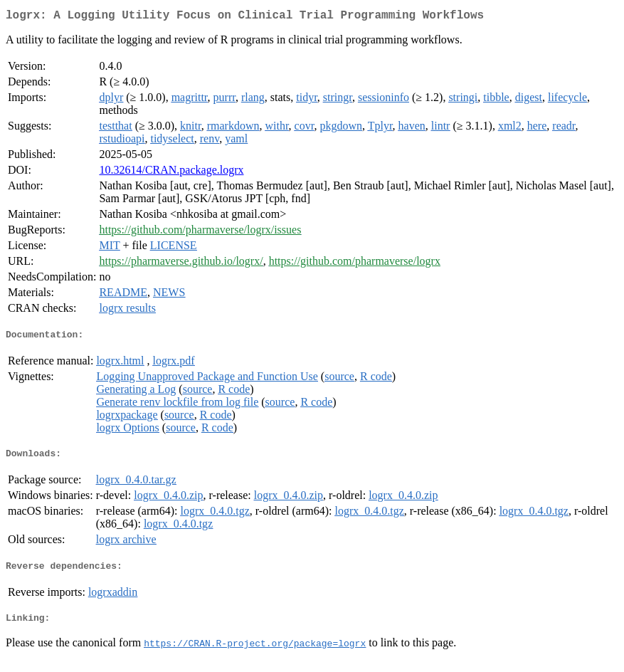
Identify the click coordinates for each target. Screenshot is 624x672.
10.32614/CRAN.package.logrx (171, 173)
